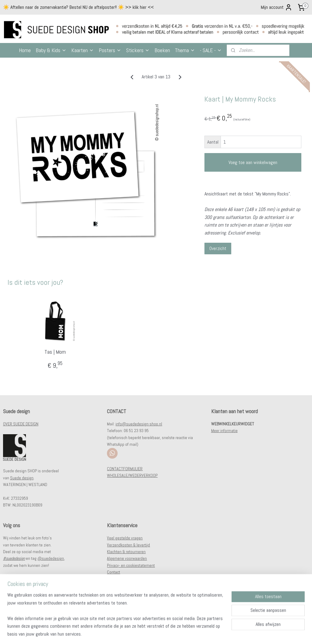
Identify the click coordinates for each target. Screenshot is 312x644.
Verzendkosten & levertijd (128, 545)
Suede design (22, 478)
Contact (113, 572)
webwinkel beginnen (173, 633)
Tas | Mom (55, 352)
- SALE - (211, 50)
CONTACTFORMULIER (125, 469)
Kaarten (83, 50)
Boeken (162, 50)
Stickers (138, 50)
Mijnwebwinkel (218, 633)
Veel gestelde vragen (125, 538)
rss (153, 633)
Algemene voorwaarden (127, 558)
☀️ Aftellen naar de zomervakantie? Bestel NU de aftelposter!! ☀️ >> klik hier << (78, 7)
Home (25, 50)
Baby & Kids (51, 50)
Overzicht (218, 249)
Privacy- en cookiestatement (131, 565)
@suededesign (51, 558)
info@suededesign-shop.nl (139, 424)
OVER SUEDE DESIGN (21, 424)
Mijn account (277, 7)
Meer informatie (224, 431)
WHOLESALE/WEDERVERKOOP (132, 475)
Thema (185, 50)
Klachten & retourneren (126, 552)
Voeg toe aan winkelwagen (253, 162)
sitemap (142, 633)
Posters (110, 50)
